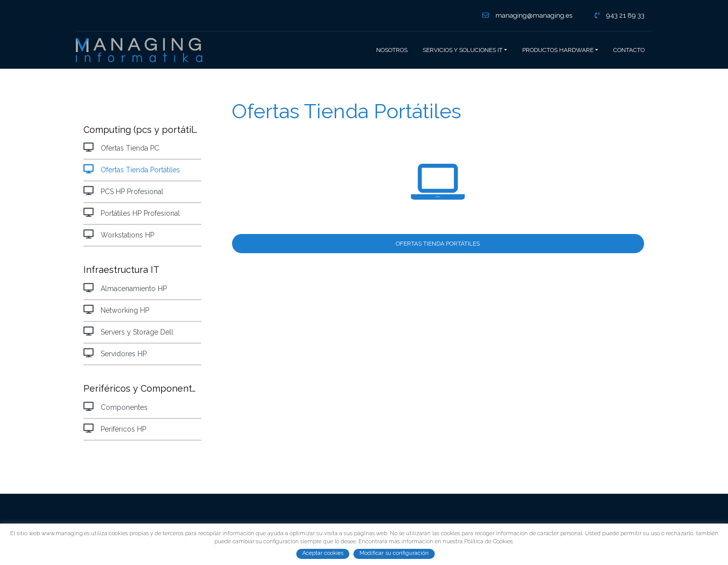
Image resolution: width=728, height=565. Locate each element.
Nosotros (392, 50)
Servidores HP (115, 353)
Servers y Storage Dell (128, 331)
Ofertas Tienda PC (121, 147)
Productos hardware (558, 50)
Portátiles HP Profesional (132, 213)
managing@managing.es (527, 15)
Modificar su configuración (394, 553)
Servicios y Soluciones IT (463, 50)
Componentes (116, 407)
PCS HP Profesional (123, 191)
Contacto (629, 50)
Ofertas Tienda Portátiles (132, 169)
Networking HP (116, 310)
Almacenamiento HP (125, 288)
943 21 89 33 (620, 15)
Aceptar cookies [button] (323, 553)
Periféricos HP (115, 428)
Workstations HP (119, 234)
